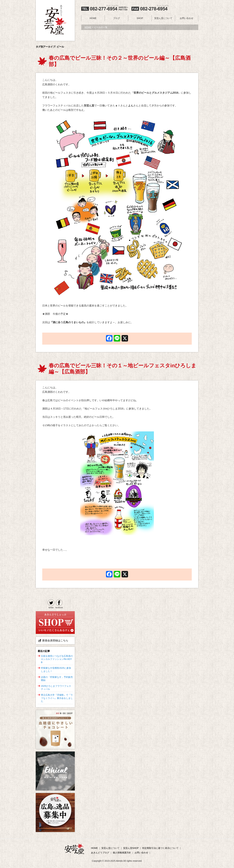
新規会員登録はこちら (55, 640)
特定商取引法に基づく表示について (160, 848)
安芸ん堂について (163, 18)
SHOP (140, 18)
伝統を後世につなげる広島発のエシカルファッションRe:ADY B (57, 659)
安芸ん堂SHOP (131, 848)
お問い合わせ (187, 18)
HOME (93, 18)
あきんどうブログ (100, 853)
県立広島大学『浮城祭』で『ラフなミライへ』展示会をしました (57, 698)
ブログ (117, 18)
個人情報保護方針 (122, 853)
